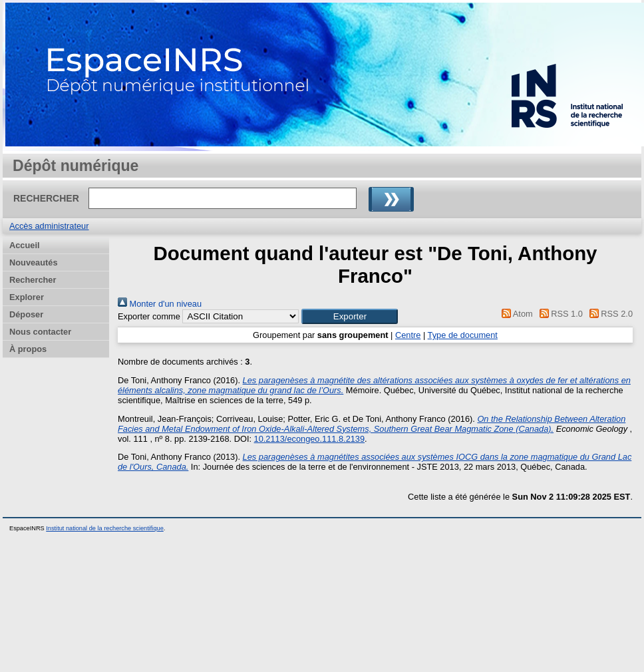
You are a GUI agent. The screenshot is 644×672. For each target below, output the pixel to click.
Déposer (26, 314)
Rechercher (33, 280)
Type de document (463, 335)
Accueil (25, 245)
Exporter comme (149, 316)
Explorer (27, 297)
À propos (28, 349)
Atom (515, 314)
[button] (350, 316)
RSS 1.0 (559, 314)
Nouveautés (34, 262)
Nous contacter (40, 332)
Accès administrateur (49, 226)
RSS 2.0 (609, 314)
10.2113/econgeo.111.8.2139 (310, 439)
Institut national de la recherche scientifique (105, 528)
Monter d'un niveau (160, 304)
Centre (408, 335)
